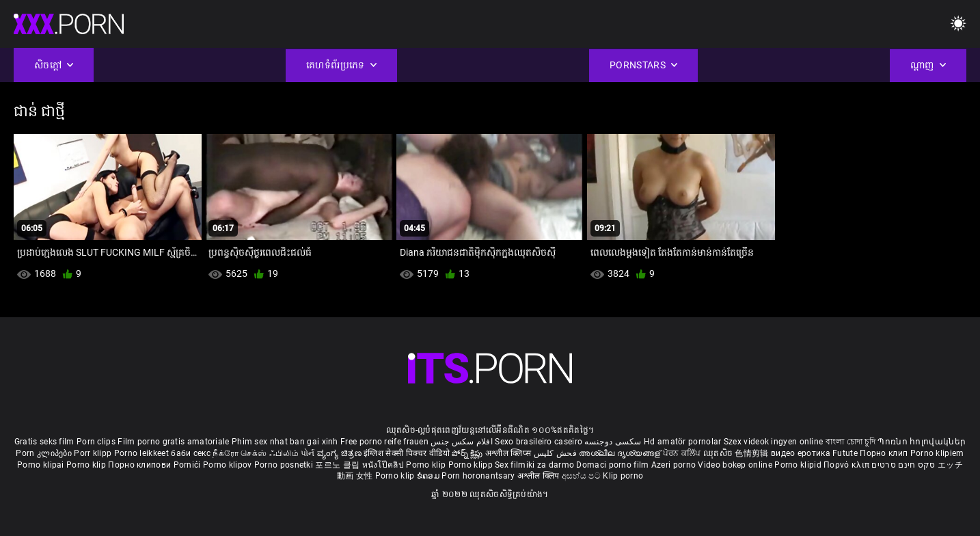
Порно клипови (140, 465)
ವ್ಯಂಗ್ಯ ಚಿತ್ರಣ (340, 453)
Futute (845, 453)
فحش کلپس (557, 453)
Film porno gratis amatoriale (173, 442)
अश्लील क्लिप (540, 476)
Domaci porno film (612, 465)
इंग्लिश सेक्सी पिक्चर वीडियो (407, 453)
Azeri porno (675, 465)
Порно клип (885, 453)
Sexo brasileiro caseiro (539, 442)
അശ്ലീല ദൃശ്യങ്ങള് (621, 453)
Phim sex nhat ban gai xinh (285, 442)
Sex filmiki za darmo (534, 465)
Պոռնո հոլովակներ (922, 442)
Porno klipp (472, 465)
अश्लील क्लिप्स (509, 453)
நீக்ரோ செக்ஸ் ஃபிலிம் (256, 453)
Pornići (188, 465)
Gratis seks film (44, 442)
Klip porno (623, 476)
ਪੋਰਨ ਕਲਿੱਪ (683, 453)
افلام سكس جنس (462, 442)
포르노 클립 (338, 465)
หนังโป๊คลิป (384, 465)
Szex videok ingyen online (774, 442)
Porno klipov (229, 465)
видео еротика (801, 453)
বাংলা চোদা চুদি (850, 442)
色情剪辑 (753, 453)
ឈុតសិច (719, 453)
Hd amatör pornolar (682, 442)
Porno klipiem (937, 453)
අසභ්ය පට (582, 476)
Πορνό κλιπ (847, 465)
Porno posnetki (285, 465)
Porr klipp (94, 453)
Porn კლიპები (45, 453)
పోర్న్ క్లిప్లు (468, 453)
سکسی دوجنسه (613, 442)
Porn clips (97, 442)
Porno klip (87, 465)
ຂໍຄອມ (430, 476)
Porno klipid (799, 465)
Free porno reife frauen (384, 442)
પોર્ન (308, 453)
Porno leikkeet (143, 453)
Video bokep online (735, 465)
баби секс (191, 453)
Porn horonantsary (479, 476)
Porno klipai (42, 465)
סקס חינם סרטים (903, 465)
